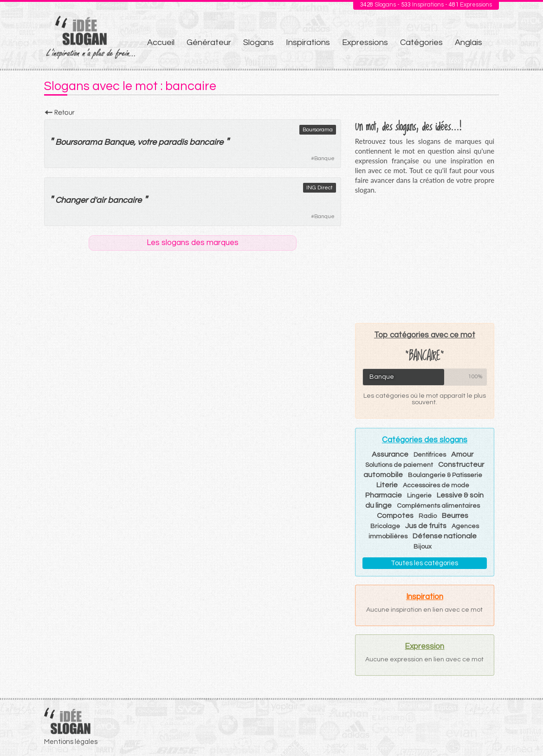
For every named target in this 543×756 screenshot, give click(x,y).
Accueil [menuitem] (161, 42)
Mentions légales (71, 742)
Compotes (395, 516)
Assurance (390, 454)
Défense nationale (445, 536)
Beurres (455, 516)
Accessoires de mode (436, 485)
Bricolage (385, 526)
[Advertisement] (425, 258)
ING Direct (320, 188)
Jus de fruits (426, 526)
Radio (428, 516)
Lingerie (419, 496)
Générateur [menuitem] (209, 42)
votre (147, 142)
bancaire (206, 142)
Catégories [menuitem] (421, 42)
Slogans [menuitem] (259, 42)
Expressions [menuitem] (365, 42)
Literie (387, 485)
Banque (324, 158)
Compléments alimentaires (438, 506)
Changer (71, 200)
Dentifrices (430, 455)
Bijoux (423, 547)
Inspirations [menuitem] (308, 42)
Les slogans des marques (193, 243)
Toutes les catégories (424, 563)
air (101, 200)
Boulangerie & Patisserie (445, 475)
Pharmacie (384, 495)
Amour (462, 454)
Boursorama (318, 130)
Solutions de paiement (399, 465)
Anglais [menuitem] (469, 42)
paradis (173, 142)
